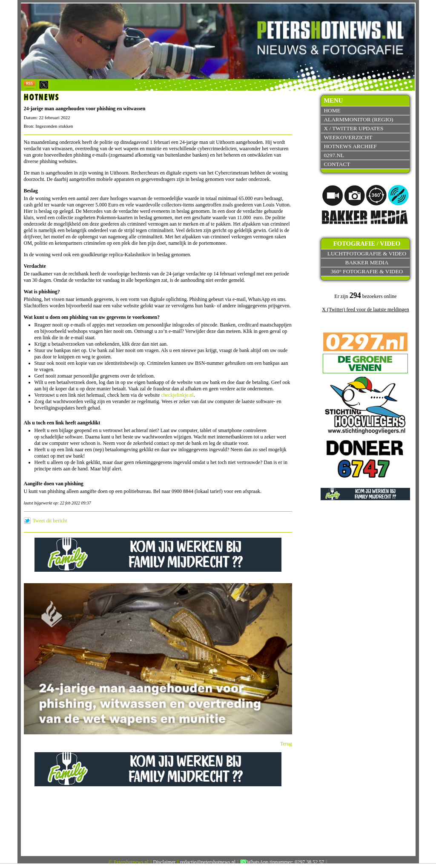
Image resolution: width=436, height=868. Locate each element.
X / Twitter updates (353, 128)
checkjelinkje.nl (177, 395)
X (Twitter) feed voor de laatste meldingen (365, 309)
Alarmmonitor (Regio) (358, 119)
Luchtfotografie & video (367, 254)
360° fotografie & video (367, 271)
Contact (337, 164)
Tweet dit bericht (50, 521)
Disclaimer (165, 862)
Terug (286, 744)
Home (332, 110)
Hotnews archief (350, 146)
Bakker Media (367, 262)
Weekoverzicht (348, 137)
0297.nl (334, 155)
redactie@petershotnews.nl (208, 862)
